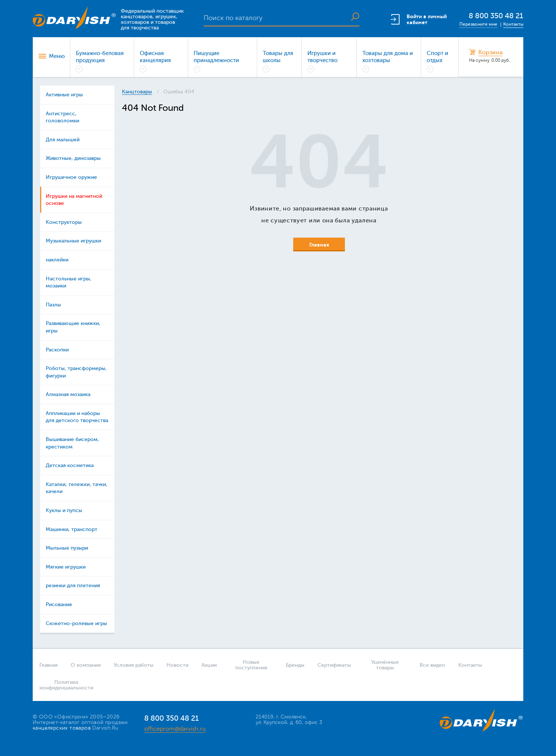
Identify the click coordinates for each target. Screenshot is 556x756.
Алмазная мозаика (68, 394)
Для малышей (63, 140)
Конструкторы (64, 222)
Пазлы (53, 305)
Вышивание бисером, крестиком (72, 443)
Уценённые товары (385, 665)
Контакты (513, 24)
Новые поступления (251, 665)
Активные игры (64, 95)
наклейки (57, 260)
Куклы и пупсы (64, 510)
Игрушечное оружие (71, 177)
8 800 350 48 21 (496, 16)
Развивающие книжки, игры (73, 327)
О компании (86, 665)
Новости (177, 665)
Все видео (432, 665)
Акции (209, 665)
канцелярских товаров (62, 728)
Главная (49, 665)
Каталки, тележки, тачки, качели (77, 488)
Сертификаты (334, 665)
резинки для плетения (73, 586)
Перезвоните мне (478, 24)
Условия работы (134, 665)
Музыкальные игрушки (73, 241)
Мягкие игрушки (66, 567)
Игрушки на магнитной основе (74, 200)
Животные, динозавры (73, 158)
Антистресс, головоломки (62, 117)
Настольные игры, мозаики (69, 282)
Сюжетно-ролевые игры (76, 623)
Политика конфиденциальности (64, 685)
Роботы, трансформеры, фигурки (76, 372)
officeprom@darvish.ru (175, 729)
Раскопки (57, 350)
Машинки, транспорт (72, 529)
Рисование (59, 604)
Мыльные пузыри (67, 548)
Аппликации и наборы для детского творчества (77, 417)
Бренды (295, 665)
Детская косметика (70, 465)
